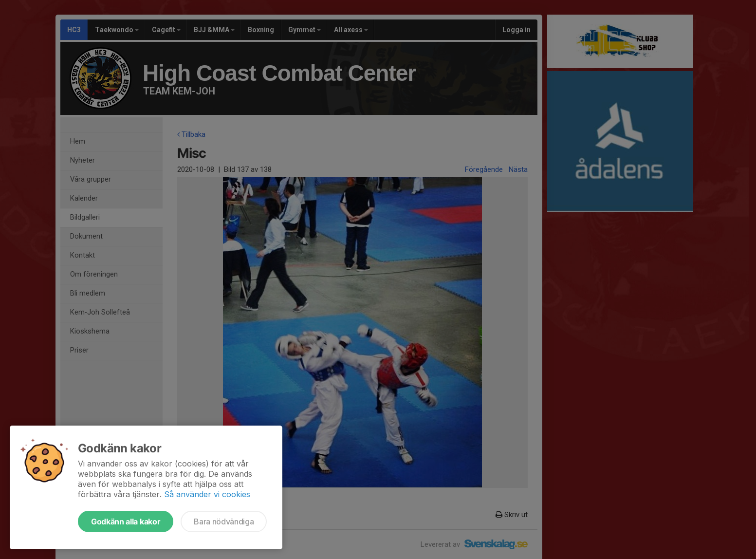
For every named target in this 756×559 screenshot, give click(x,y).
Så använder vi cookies (207, 494)
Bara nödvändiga (224, 522)
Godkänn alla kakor (126, 522)
